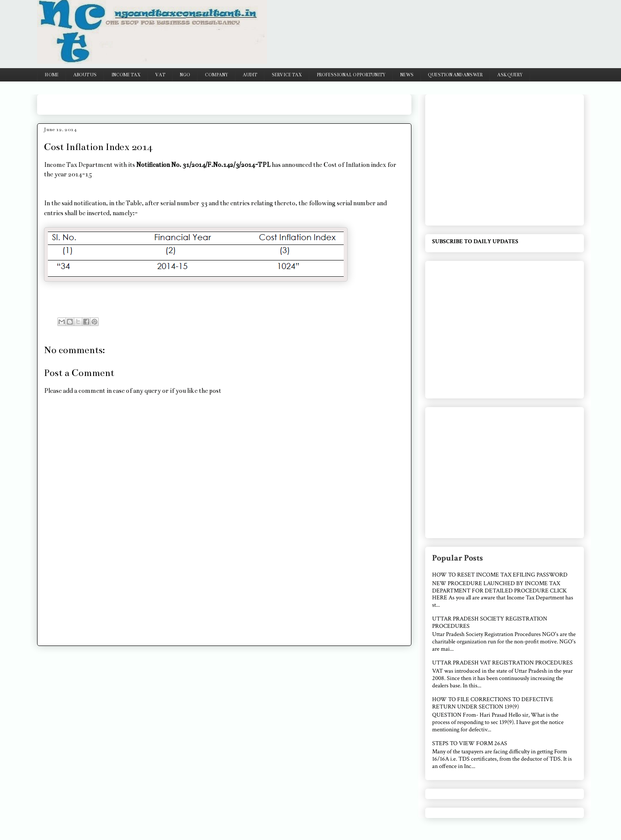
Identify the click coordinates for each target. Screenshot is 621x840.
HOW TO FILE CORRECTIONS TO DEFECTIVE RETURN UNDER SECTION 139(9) (493, 703)
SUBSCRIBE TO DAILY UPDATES (475, 241)
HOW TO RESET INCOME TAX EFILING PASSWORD (500, 575)
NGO (185, 75)
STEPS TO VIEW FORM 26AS (470, 743)
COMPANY (216, 75)
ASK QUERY (510, 75)
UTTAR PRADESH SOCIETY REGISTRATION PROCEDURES (490, 622)
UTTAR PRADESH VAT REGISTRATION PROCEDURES (502, 663)
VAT (160, 75)
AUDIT (250, 75)
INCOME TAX (126, 75)
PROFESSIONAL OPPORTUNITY (351, 75)
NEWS (407, 75)
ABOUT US (85, 75)
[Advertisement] (201, 102)
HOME (52, 75)
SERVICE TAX (287, 75)
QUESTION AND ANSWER (455, 75)
